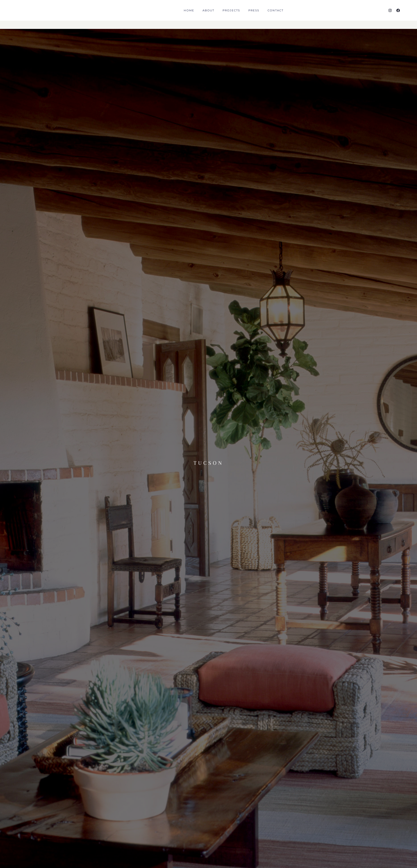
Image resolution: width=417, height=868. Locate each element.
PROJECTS (231, 14)
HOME (189, 14)
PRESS (254, 14)
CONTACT (275, 14)
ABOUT (208, 14)
